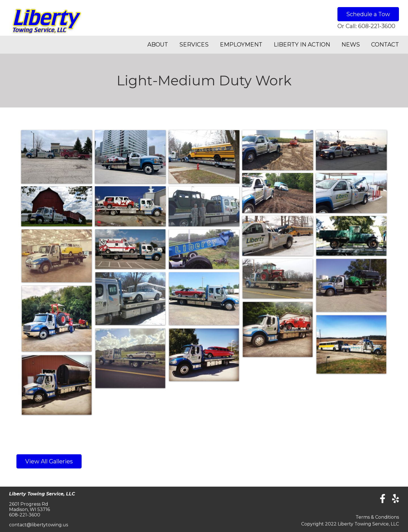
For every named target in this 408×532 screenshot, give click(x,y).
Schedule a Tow (368, 14)
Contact (385, 45)
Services (194, 45)
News (351, 45)
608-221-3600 (377, 26)
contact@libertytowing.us (39, 525)
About (158, 45)
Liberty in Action (302, 45)
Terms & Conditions (377, 517)
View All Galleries (49, 461)
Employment (241, 45)
